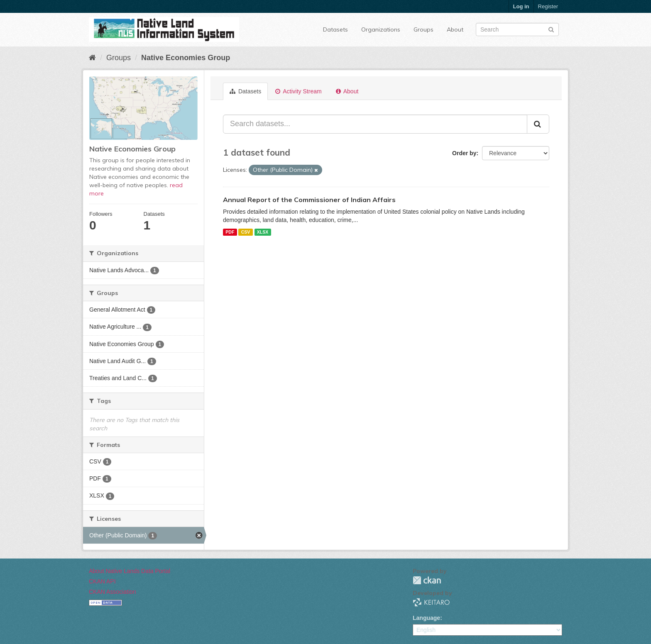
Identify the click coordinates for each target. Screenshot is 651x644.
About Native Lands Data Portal (130, 571)
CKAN (427, 580)
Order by (464, 153)
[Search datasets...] (375, 124)
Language (426, 618)
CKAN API (102, 581)
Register (548, 6)
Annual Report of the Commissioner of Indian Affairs (309, 200)
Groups (423, 29)
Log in (521, 6)
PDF (230, 232)
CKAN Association (113, 592)
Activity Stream (298, 91)
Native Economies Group (186, 58)
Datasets (335, 29)
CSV (246, 232)
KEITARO (431, 602)
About (455, 29)
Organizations (381, 29)
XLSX (263, 232)
